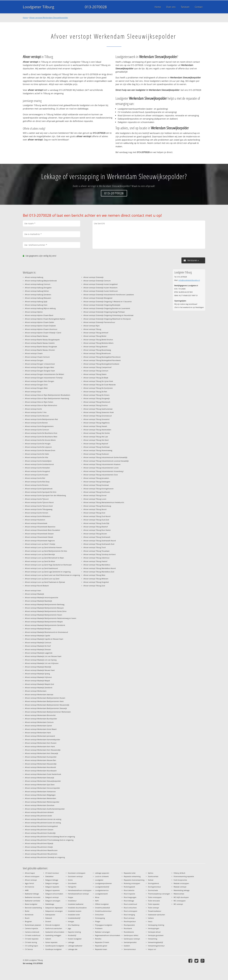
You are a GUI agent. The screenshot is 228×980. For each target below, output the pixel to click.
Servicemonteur (130, 949)
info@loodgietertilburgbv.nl (189, 280)
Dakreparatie (50, 915)
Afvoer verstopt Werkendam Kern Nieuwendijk (43, 750)
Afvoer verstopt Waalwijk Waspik (37, 681)
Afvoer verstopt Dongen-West (36, 388)
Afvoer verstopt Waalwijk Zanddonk (39, 688)
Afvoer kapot (30, 873)
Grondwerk (72, 883)
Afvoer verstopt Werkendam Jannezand (40, 736)
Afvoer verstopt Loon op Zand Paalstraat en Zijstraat (45, 582)
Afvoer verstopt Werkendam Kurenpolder (41, 757)
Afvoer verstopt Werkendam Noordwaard (41, 771)
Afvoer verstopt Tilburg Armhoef (96, 333)
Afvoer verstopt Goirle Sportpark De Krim (41, 492)
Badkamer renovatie (33, 897)
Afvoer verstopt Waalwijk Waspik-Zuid (39, 684)
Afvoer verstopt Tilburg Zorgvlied (96, 582)
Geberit (48, 939)
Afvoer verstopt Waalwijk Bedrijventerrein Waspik (44, 622)
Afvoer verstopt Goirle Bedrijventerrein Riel (41, 419)
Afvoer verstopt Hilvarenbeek (36, 523)
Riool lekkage (129, 901)
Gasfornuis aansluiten (54, 928)
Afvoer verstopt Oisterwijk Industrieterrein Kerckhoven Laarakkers (109, 295)
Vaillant (151, 918)
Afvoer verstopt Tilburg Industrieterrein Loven (101, 468)
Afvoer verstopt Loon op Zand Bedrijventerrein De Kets (46, 551)
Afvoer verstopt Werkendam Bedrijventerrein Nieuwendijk (47, 705)
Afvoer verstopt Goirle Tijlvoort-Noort (39, 502)
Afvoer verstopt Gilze (33, 392)
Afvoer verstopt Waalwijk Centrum (38, 642)
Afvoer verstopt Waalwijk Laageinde (39, 653)
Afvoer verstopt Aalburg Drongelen (38, 288)
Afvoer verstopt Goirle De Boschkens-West (41, 437)
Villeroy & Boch (179, 873)
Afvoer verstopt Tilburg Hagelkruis (97, 423)
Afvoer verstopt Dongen (34, 360)
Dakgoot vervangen (53, 901)
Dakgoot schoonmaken (54, 894)
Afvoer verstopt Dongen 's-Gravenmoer (40, 364)
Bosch (27, 918)
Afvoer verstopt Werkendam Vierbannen (40, 792)
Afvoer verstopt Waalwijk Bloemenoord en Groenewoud (46, 632)
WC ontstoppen (180, 901)
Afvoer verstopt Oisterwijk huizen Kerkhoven (101, 291)
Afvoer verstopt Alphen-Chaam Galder (40, 322)
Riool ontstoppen (131, 911)
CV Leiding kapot (31, 946)
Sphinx (151, 873)
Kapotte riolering (74, 932)
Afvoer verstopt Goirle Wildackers (38, 516)
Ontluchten (99, 915)
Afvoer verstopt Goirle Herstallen (37, 468)
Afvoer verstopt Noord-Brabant (37, 586)
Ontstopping (100, 918)
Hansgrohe (72, 887)
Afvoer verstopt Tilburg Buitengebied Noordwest (102, 360)
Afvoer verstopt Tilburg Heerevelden (97, 430)
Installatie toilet (74, 915)
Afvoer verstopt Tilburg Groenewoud (98, 416)
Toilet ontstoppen (155, 897)
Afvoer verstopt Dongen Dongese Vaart (40, 371)
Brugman (28, 921)
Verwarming (153, 939)
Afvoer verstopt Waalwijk (34, 594)
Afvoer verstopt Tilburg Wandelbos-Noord (100, 568)
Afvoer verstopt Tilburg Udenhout (96, 558)
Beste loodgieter (31, 904)
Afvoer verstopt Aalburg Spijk (36, 302)
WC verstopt (178, 904)
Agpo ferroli (29, 883)
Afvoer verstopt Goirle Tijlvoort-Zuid (39, 506)
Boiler (27, 911)
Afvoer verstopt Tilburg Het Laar (96, 437)
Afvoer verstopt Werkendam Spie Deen (40, 785)
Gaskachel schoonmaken (55, 932)
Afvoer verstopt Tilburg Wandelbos (97, 565)
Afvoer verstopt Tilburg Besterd (95, 347)
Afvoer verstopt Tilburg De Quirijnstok (98, 388)
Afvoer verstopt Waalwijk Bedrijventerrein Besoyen (44, 608)
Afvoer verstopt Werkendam (36, 691)
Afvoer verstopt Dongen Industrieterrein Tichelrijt (44, 378)
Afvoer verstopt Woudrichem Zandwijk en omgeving (45, 857)
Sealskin (127, 946)
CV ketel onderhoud (33, 935)
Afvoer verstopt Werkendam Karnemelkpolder (42, 740)
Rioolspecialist (129, 925)
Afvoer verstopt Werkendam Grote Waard (41, 729)
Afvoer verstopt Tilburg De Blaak (96, 378)
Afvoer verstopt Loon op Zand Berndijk (40, 554)
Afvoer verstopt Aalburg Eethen (37, 291)
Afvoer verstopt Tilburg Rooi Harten (97, 530)
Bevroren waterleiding (33, 908)
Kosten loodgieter (75, 939)
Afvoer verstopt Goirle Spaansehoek (39, 489)
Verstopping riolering (156, 925)
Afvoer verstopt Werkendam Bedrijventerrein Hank (44, 701)
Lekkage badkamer (75, 946)
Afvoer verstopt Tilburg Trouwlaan (97, 551)
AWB (27, 890)
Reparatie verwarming (132, 876)
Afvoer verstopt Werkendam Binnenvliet (40, 715)
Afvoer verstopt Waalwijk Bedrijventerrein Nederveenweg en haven (51, 618)
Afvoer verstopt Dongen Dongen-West (40, 367)
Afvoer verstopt (31, 880)
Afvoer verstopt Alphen (34, 312)
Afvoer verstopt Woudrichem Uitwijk (39, 847)
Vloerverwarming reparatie (184, 876)
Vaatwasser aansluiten (156, 915)
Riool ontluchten (130, 908)
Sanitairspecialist (130, 942)
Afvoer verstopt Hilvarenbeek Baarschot (40, 527)
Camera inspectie (31, 928)
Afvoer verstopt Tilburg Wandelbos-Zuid (99, 572)
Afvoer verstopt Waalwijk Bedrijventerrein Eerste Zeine (46, 611)
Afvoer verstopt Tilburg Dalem (95, 374)
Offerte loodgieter (102, 904)
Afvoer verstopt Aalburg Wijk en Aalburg (40, 308)
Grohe (70, 880)
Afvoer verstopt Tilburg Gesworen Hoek (99, 412)
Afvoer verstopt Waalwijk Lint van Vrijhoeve (42, 663)
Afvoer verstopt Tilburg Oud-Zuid (96, 520)
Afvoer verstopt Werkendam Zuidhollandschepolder (45, 809)
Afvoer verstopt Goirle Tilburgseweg (39, 509)
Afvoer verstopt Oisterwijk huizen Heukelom (100, 288)
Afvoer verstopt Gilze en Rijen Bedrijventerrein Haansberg (47, 398)
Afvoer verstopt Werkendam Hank (38, 733)
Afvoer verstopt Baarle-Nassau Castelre (40, 343)
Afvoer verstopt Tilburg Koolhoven (97, 492)
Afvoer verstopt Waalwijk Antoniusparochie (42, 597)
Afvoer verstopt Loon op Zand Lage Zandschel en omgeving (48, 572)
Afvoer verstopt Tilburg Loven (95, 499)
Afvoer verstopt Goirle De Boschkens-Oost (41, 433)
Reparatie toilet (130, 873)
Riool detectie (129, 890)
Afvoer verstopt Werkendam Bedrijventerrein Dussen (45, 698)
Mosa (97, 897)
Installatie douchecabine (77, 908)
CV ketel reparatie (32, 939)
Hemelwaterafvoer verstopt (78, 894)
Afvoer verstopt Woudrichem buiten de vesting (43, 823)
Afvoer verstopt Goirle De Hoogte (38, 444)
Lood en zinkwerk (102, 876)
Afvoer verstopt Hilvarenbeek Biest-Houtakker (42, 530)
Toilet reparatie (154, 904)
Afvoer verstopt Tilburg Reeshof (96, 527)
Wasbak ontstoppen (181, 883)
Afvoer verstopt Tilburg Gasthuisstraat (98, 409)
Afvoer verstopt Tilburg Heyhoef (96, 444)
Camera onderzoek (32, 932)
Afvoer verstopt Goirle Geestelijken (38, 461)
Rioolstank (128, 928)
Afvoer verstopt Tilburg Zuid (94, 586)
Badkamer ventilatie (33, 901)
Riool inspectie (129, 894)
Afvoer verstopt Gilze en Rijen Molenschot (41, 405)
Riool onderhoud (130, 904)
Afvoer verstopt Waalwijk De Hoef (38, 646)
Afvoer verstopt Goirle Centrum (37, 430)
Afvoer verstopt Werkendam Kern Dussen (41, 743)
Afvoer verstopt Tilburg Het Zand (96, 440)
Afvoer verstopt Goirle (33, 409)
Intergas (71, 921)
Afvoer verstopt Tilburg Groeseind (96, 419)
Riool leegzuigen (130, 897)
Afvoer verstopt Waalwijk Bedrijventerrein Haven (44, 615)
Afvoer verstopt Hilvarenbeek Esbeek (39, 537)
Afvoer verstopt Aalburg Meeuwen (38, 298)
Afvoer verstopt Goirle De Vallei (37, 454)
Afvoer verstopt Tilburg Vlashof (95, 561)
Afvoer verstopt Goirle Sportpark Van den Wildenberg (45, 495)
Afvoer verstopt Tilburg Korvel (95, 495)
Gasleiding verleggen (53, 935)
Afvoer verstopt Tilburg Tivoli (95, 547)
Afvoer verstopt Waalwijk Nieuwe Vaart (40, 670)
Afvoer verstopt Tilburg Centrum (96, 371)
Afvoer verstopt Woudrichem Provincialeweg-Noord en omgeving (50, 837)
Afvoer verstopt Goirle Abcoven (37, 416)
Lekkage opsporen (102, 873)
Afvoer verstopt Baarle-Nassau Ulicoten (40, 350)
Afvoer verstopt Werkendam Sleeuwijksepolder (49, 18)
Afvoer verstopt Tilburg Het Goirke (97, 433)
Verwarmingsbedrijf (155, 942)
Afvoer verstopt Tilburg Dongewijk (97, 398)
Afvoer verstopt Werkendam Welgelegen (40, 795)
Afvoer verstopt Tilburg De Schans (96, 395)
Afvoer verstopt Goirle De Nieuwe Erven (40, 450)
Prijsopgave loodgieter (104, 925)
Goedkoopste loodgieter (55, 946)
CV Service (29, 949)
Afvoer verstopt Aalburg (34, 277)
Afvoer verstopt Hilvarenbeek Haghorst (40, 541)
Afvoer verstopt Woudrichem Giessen (39, 830)
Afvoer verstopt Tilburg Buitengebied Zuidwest (101, 364)
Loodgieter (99, 880)
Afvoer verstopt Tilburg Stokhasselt (97, 537)
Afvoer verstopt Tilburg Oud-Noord (97, 516)
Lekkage (71, 942)
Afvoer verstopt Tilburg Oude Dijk (96, 523)
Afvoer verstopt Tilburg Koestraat (96, 485)
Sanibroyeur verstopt (132, 939)
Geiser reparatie (51, 942)
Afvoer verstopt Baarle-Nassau (36, 336)
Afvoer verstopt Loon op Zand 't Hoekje (40, 544)
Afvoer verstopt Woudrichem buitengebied (41, 826)
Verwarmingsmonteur (156, 946)
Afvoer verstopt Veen (33, 591)
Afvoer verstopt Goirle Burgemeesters (39, 426)
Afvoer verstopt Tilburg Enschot (96, 405)
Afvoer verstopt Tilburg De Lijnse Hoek (98, 381)
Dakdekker (49, 876)
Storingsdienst (153, 883)
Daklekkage (50, 904)
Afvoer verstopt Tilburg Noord (95, 509)
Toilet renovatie (154, 901)
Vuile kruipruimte (180, 880)
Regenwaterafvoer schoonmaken (108, 935)
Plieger (98, 921)
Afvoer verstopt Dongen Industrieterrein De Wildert (44, 374)
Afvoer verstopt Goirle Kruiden (37, 475)
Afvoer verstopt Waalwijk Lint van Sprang (41, 660)
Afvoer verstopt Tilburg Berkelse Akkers (98, 343)
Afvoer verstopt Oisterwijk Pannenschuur (99, 322)
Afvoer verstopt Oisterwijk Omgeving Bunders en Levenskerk (107, 308)
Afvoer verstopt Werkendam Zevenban (40, 805)
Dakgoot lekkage (52, 880)
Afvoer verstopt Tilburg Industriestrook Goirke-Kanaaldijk (105, 457)
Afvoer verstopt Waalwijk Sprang (37, 674)
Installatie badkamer (76, 904)
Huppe (70, 897)
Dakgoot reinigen (52, 883)
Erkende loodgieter (53, 925)
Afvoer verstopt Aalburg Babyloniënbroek (41, 281)
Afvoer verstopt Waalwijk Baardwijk (38, 601)
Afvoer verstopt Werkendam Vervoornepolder (42, 788)
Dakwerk (49, 918)
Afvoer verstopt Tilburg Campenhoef (97, 367)
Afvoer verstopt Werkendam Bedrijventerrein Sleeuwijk (46, 708)
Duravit (48, 921)
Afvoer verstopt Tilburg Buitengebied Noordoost (102, 357)
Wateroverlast (179, 894)
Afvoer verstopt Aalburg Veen (36, 305)
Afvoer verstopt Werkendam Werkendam (40, 798)
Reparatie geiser (101, 946)
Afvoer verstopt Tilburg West (94, 575)
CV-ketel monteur (52, 873)
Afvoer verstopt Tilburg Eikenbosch (97, 402)
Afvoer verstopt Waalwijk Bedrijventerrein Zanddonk (45, 625)
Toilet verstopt (153, 908)
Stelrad (151, 880)
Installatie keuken (75, 911)
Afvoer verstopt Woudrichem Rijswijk (39, 843)
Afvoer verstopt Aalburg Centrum (38, 284)
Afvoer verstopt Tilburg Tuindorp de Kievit (100, 554)
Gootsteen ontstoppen (77, 873)
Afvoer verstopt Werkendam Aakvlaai (39, 694)
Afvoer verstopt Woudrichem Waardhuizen (41, 850)
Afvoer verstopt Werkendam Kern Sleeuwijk (42, 753)
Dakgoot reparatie (52, 887)
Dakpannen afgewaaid (54, 908)
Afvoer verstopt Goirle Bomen (36, 423)
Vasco (150, 921)
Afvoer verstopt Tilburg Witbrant (96, 579)
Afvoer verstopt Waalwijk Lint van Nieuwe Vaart (43, 656)
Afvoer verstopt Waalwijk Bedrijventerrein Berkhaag (45, 604)
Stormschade (153, 890)
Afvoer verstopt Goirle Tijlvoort (37, 499)
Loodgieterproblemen (103, 883)
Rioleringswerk (129, 887)
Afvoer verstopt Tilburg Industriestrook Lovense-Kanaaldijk (106, 461)
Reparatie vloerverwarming (134, 880)
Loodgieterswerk (101, 894)
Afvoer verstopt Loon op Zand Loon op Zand (42, 579)
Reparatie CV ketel (102, 942)
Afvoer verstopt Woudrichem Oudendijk (40, 833)
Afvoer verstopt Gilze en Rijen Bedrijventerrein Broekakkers (48, 395)
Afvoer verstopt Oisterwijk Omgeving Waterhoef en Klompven (107, 319)
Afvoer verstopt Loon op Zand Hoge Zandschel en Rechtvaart (48, 565)
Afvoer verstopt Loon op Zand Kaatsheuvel (41, 568)
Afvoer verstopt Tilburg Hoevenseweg (98, 450)
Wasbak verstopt (180, 887)
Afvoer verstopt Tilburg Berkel (95, 336)
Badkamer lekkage (32, 894)
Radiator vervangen (103, 932)
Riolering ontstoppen (132, 883)
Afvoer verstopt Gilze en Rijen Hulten (39, 402)
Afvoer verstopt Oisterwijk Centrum (97, 281)
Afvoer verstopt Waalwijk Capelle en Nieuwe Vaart (44, 639)
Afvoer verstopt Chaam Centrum (37, 357)
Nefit (97, 901)
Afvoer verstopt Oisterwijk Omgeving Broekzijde (102, 305)
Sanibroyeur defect (131, 935)
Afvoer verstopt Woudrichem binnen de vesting (43, 819)
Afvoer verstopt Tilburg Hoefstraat (97, 447)
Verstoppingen (154, 928)
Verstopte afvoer (154, 932)
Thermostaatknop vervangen (159, 894)
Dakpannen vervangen (54, 911)
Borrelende (29, 915)
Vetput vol (152, 949)
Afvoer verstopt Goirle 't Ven (36, 412)
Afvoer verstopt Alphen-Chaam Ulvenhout (41, 329)
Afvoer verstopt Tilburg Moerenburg (97, 506)
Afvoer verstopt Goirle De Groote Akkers (40, 440)
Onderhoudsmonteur (103, 911)
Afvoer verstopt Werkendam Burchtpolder (41, 719)
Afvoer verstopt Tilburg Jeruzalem (96, 478)
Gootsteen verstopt (75, 876)
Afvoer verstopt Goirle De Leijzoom (38, 447)
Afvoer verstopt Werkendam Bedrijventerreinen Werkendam (48, 712)
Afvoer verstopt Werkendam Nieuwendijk (41, 764)
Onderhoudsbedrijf (102, 908)
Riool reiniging (129, 915)
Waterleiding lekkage (182, 890)
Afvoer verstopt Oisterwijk (93, 277)
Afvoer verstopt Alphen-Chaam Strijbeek (40, 326)
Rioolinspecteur (130, 921)
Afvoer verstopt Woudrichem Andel (38, 816)
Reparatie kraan (101, 949)
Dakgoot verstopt (52, 897)
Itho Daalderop (74, 925)
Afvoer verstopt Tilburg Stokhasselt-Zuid (99, 544)
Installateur (72, 901)
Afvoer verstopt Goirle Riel (35, 478)
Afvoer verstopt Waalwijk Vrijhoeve (38, 677)
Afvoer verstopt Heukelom (35, 520)
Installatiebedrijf (74, 918)
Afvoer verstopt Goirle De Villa (36, 457)
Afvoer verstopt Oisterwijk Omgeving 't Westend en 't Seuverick (108, 302)
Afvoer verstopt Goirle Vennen (37, 513)
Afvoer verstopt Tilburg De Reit (95, 392)
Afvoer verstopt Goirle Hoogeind (37, 471)
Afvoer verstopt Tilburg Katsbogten (97, 482)
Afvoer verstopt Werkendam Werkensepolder (42, 802)
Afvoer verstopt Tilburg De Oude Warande (100, 385)
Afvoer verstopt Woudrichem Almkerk (39, 812)
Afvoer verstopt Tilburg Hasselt (95, 426)
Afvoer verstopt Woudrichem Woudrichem (41, 854)
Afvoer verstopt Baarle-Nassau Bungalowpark (42, 340)
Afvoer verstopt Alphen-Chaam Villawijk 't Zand (43, 333)
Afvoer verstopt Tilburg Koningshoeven (99, 489)
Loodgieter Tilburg (39, 7)
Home (25, 18)
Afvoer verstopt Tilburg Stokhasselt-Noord (100, 541)
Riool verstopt (129, 918)
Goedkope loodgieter (54, 949)
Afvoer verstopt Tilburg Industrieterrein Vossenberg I (104, 471)
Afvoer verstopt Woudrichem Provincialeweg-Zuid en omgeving (49, 840)
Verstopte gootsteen (156, 935)
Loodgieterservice (102, 890)
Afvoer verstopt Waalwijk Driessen (38, 649)
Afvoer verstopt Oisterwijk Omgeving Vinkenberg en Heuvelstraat (108, 315)
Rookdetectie (129, 932)
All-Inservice (30, 887)
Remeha (98, 939)
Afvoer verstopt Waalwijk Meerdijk (38, 667)
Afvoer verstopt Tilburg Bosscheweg (97, 350)
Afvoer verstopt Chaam (34, 353)
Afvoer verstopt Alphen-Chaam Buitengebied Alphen (45, 319)
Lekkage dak (73, 949)
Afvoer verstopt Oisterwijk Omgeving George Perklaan (104, 312)
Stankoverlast (153, 876)
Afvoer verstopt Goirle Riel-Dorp (37, 482)
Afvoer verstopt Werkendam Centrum (39, 722)
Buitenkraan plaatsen (33, 925)
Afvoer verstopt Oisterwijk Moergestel (98, 298)
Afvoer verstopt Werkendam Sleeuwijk (40, 778)
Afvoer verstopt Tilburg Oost (94, 513)
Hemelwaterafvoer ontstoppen (80, 890)
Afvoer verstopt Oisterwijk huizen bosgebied (101, 284)
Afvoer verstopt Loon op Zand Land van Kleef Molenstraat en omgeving (52, 575)
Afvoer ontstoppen (32, 876)
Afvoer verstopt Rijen (92, 326)
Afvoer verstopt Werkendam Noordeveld (40, 767)
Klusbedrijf (72, 935)
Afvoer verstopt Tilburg (92, 329)
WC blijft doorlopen (181, 897)
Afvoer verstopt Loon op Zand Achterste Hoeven (43, 547)
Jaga (69, 928)
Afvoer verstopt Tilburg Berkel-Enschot (98, 340)
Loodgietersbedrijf (102, 887)
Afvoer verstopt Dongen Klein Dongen (40, 381)
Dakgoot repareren (53, 890)
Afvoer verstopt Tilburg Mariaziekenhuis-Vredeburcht (104, 502)
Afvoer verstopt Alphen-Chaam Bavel (39, 315)
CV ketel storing (31, 942)
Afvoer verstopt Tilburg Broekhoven (97, 353)
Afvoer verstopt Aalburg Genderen (38, 295)
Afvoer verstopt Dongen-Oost (36, 385)
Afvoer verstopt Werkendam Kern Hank (40, 746)
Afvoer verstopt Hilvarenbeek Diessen (39, 534)
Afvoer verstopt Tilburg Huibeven (96, 454)
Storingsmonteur (154, 887)
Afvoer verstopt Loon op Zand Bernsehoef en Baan (44, 558)
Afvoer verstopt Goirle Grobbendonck (39, 464)
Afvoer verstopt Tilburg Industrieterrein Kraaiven (102, 464)
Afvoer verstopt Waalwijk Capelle (38, 636)
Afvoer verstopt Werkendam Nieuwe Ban (40, 760)
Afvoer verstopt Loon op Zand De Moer (40, 561)
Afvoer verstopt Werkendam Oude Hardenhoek (43, 774)
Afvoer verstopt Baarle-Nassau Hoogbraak (41, 347)
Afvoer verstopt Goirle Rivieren (37, 485)
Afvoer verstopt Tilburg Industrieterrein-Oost (101, 475)
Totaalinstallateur (155, 911)
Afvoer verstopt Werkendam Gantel (38, 726)
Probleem (99, 928)
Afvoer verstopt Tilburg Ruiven (95, 534)
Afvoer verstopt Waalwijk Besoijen (38, 629)
